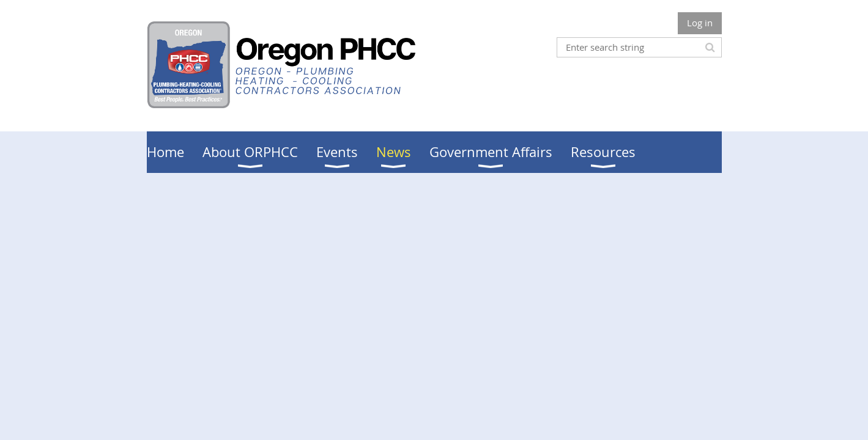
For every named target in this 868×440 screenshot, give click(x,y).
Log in (700, 23)
